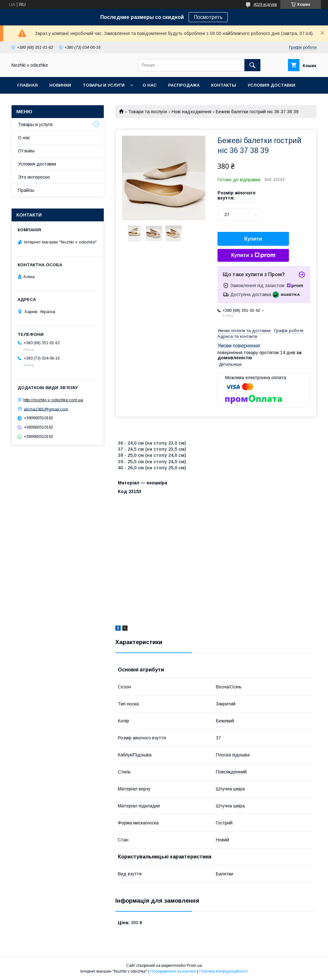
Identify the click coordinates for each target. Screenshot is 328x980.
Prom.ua (194, 966)
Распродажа (184, 85)
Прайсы (26, 190)
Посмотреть (208, 17)
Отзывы (26, 151)
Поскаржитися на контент (173, 971)
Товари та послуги (148, 112)
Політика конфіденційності (223, 971)
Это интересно (34, 177)
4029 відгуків (265, 4)
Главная (28, 85)
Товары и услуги (104, 85)
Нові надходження (192, 112)
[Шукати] (252, 65)
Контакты (224, 85)
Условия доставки (271, 85)
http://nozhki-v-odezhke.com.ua (53, 400)
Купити (253, 239)
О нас (150, 85)
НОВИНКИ (60, 85)
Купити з (253, 255)
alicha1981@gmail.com (46, 409)
